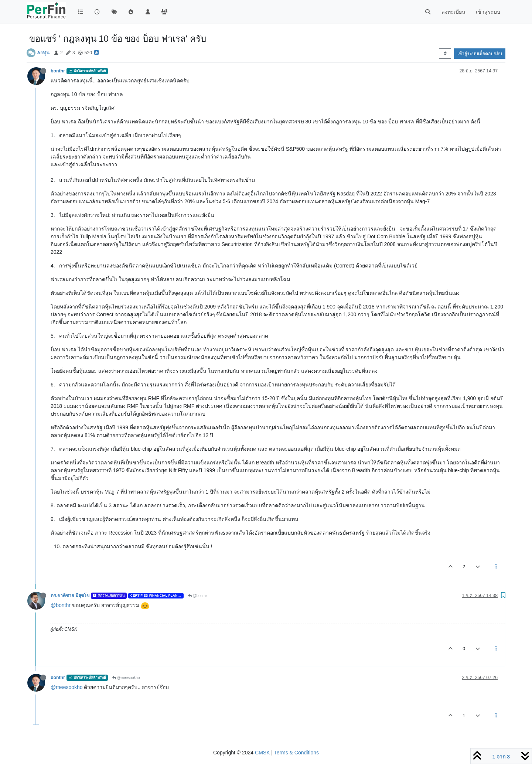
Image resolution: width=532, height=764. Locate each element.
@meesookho (126, 678)
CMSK (262, 753)
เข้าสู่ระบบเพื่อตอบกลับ (480, 54)
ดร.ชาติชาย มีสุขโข (70, 596)
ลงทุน (43, 52)
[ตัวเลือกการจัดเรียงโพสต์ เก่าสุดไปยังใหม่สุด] (445, 54)
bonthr (58, 71)
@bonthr (197, 596)
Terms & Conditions (296, 753)
